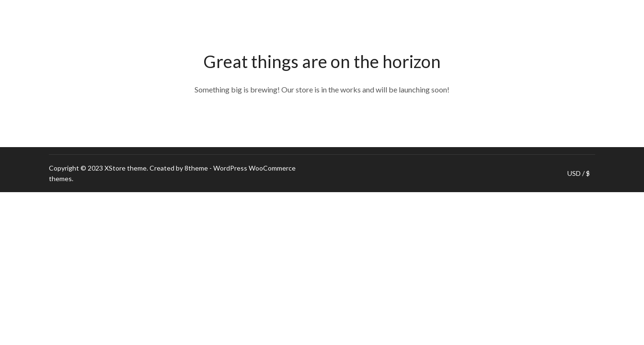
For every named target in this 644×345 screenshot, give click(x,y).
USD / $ (579, 173)
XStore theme (126, 168)
